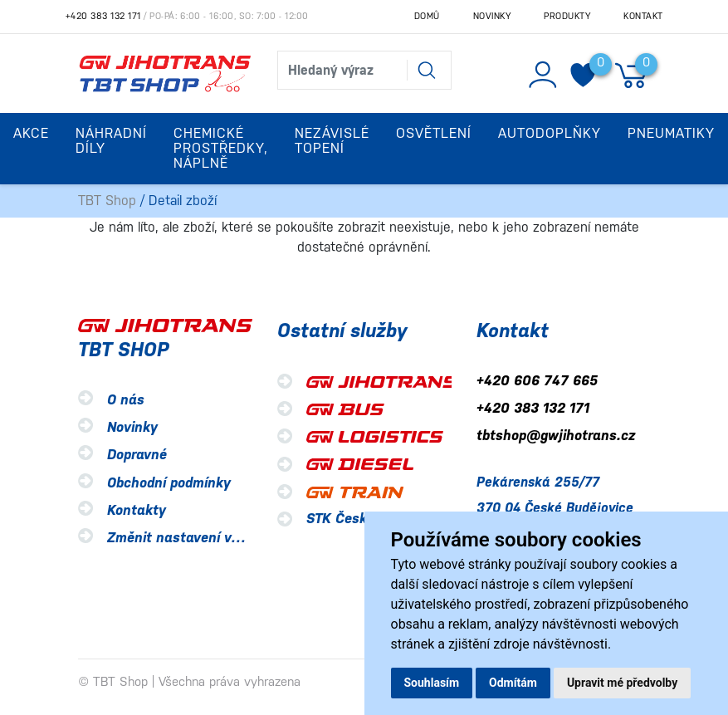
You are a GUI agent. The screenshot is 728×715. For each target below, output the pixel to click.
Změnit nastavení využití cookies (213, 538)
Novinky (492, 16)
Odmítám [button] (513, 683)
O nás (126, 400)
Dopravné (137, 455)
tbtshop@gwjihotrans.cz (556, 436)
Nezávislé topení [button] (332, 141)
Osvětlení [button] (434, 133)
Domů (427, 16)
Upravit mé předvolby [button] (622, 683)
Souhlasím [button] (432, 683)
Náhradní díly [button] (111, 141)
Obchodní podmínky (169, 483)
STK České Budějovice (377, 519)
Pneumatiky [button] (671, 133)
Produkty (567, 16)
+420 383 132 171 (103, 16)
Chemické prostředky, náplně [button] (221, 148)
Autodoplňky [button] (550, 133)
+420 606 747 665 (537, 381)
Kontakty (137, 510)
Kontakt (643, 16)
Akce (31, 133)
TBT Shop (107, 201)
